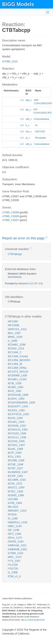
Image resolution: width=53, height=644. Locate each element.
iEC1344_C (15, 352)
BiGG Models (18, 4)
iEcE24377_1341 (18, 406)
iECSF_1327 (15, 468)
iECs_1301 (14, 457)
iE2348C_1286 (17, 345)
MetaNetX (24, 284)
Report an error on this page (24, 238)
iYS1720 (13, 569)
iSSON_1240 (16, 541)
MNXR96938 (15, 277)
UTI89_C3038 (10, 212)
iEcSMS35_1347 (18, 472)
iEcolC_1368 (15, 449)
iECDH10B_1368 (18, 395)
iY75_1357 (14, 561)
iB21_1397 (14, 333)
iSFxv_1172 (15, 538)
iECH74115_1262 (18, 414)
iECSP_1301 (15, 476)
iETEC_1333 (15, 491)
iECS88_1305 (16, 460)
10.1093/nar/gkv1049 (35, 620)
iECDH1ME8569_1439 (21, 402)
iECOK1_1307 (16, 445)
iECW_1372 (15, 484)
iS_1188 (13, 518)
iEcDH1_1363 (16, 399)
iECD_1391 (15, 391)
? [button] (46, 237)
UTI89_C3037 (10, 220)
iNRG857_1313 (17, 511)
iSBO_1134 (15, 526)
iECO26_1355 (16, 441)
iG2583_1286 (16, 495)
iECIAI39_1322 (17, 426)
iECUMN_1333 (17, 480)
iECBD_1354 (16, 387)
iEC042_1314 (16, 348)
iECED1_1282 (16, 410)
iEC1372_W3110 (18, 372)
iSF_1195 (13, 530)
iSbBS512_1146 (17, 522)
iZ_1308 (13, 572)
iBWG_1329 (15, 337)
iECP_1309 (15, 453)
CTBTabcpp (15, 254)
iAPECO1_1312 (17, 329)
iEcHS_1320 (15, 418)
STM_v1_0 (14, 576)
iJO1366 (13, 499)
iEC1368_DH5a (17, 368)
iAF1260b (13, 325)
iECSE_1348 (15, 464)
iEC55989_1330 (17, 375)
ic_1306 (13, 341)
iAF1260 (13, 321)
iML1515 (13, 507)
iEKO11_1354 (16, 487)
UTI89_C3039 (10, 216)
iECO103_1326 (17, 433)
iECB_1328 (15, 383)
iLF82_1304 (15, 503)
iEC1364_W (15, 364)
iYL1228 (13, 565)
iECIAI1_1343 (16, 422)
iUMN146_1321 (17, 545)
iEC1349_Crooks (18, 356)
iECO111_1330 (17, 437)
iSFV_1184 (14, 534)
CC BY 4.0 (36, 284)
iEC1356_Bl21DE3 (19, 360)
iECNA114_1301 (18, 429)
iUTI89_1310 (10, 61)
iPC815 (12, 514)
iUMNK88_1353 (17, 549)
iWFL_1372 (15, 557)
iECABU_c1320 (17, 379)
